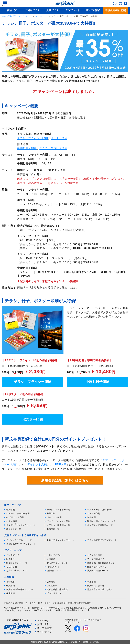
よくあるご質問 (95, 555)
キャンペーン (41, 16)
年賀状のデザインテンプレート (21, 544)
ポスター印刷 (59, 138)
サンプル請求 (44, 628)
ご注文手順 (12, 567)
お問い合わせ (44, 624)
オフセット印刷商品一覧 (58, 525)
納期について (53, 567)
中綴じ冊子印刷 (27, 148)
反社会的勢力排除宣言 (57, 589)
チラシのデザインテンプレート (102, 540)
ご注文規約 (52, 586)
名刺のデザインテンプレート (61, 540)
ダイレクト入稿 (37, 464)
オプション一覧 (14, 529)
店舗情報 (51, 582)
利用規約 (91, 582)
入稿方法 (51, 559)
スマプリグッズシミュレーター (22, 525)
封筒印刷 (91, 517)
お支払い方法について (17, 571)
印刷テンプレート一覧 (17, 563)
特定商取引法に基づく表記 (100, 589)
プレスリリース (54, 593)
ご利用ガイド (13, 555)
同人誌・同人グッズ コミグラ (101, 521)
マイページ (43, 621)
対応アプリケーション (57, 563)
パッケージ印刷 (54, 517)
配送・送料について (97, 567)
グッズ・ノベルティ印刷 (58, 521)
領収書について (54, 571)
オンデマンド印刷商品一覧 (100, 525)
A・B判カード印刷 (15, 517)
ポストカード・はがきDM (99, 510)
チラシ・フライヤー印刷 (32, 138)
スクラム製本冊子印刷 (53, 148)
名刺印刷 (10, 510)
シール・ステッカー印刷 (18, 514)
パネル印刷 (12, 521)
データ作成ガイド (96, 559)
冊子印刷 (51, 514)
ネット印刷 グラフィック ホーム (17, 16)
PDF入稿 (61, 464)
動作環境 (10, 559)
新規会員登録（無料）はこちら (65, 480)
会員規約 (10, 586)
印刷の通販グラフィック (16, 608)
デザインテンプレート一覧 (19, 540)
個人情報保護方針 (96, 586)
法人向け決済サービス (98, 571)
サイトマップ (44, 632)
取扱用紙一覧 (53, 529)
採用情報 (10, 593)
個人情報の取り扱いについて (20, 589)
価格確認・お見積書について (101, 563)
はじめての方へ (54, 555)
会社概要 (10, 582)
